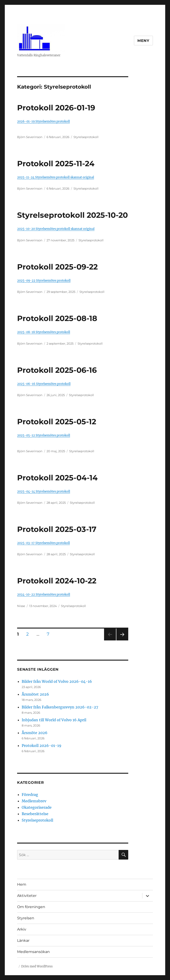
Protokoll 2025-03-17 (57, 529)
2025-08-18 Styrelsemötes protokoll (44, 332)
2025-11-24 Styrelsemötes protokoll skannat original (56, 177)
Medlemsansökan (33, 952)
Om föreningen (31, 907)
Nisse (21, 606)
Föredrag (30, 795)
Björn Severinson (30, 137)
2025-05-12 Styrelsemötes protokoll (44, 435)
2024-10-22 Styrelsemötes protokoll (44, 594)
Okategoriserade (37, 807)
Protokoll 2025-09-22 (57, 267)
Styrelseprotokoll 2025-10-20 (72, 215)
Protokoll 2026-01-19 (56, 108)
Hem (22, 884)
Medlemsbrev (34, 801)
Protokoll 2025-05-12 (57, 422)
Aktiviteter (27, 896)
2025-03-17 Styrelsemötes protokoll (43, 543)
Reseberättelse (35, 814)
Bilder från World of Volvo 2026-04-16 (57, 681)
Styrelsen (26, 918)
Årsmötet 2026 (35, 694)
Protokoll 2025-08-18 (57, 318)
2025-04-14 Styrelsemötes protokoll (44, 491)
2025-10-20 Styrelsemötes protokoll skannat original (56, 229)
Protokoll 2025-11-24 (56, 163)
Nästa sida (122, 640)
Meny (143, 41)
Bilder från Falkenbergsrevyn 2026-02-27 (60, 707)
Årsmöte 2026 (35, 733)
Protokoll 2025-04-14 (57, 478)
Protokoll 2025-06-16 (57, 370)
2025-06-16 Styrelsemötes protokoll (44, 384)
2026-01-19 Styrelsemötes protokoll (43, 121)
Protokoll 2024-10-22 (57, 581)
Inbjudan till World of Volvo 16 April (54, 720)
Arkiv (22, 929)
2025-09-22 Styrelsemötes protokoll (44, 280)
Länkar (23, 941)
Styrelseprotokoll (86, 137)
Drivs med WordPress (37, 966)
